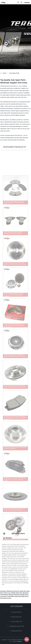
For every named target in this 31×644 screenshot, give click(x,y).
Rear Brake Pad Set (6, 598)
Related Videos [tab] (18, 534)
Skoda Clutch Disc (17, 617)
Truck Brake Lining (12, 596)
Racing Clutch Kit (17, 612)
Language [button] (27, 2)
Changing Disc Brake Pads (17, 626)
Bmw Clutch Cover (5, 593)
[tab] (5, 534)
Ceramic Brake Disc (17, 621)
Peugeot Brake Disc (17, 631)
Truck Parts (3, 596)
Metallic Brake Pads (17, 593)
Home (5, 73)
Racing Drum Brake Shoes (21, 595)
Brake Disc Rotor (25, 591)
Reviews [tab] (8, 538)
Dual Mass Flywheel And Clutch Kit (10, 591)
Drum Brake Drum (23, 596)
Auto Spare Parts (14, 73)
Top (27, 640)
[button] (18, 2)
